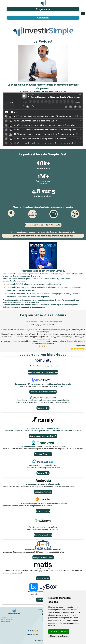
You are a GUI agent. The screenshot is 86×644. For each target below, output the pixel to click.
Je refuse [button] (64, 631)
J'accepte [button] (54, 631)
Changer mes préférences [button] (59, 636)
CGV (11, 617)
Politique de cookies (5, 622)
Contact (2, 615)
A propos (3, 624)
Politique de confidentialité (7, 619)
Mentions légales (5, 617)
